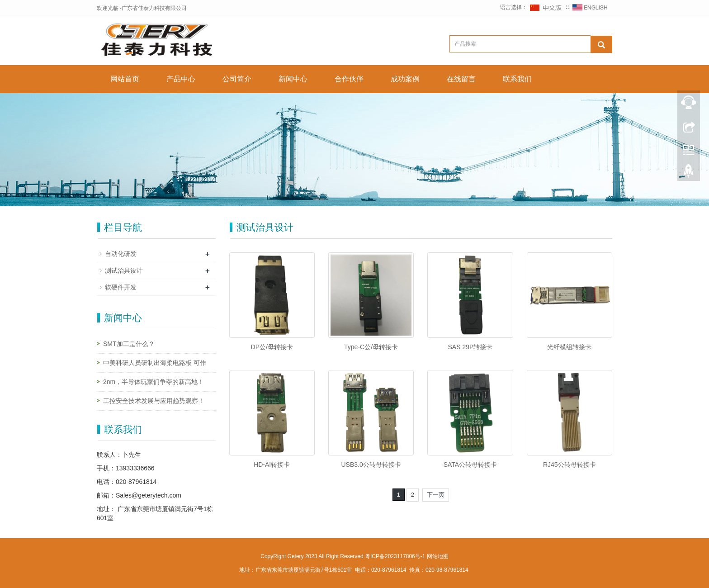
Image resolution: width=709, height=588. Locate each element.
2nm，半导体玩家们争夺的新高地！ (154, 382)
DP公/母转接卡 (272, 347)
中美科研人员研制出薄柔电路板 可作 (155, 363)
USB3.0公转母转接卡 (371, 465)
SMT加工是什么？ (129, 344)
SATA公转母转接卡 (470, 465)
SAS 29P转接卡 (470, 347)
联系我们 (517, 79)
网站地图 (438, 556)
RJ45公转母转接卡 (570, 465)
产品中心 (181, 79)
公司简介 (237, 79)
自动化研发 (121, 254)
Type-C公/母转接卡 (371, 347)
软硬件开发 (121, 287)
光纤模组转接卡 (569, 347)
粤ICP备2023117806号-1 (395, 556)
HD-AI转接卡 (272, 465)
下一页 (436, 495)
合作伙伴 (349, 79)
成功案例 (405, 79)
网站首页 (125, 79)
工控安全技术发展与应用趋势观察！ (154, 401)
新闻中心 (293, 79)
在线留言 (461, 79)
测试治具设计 (124, 270)
